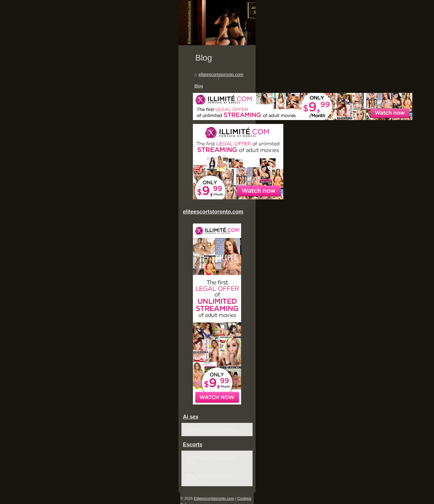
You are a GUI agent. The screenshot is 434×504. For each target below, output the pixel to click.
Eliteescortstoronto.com (70, 498)
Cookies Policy (106, 498)
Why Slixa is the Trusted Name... (346, 479)
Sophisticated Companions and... (347, 465)
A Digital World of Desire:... (341, 437)
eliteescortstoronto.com (64, 253)
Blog (96, 253)
